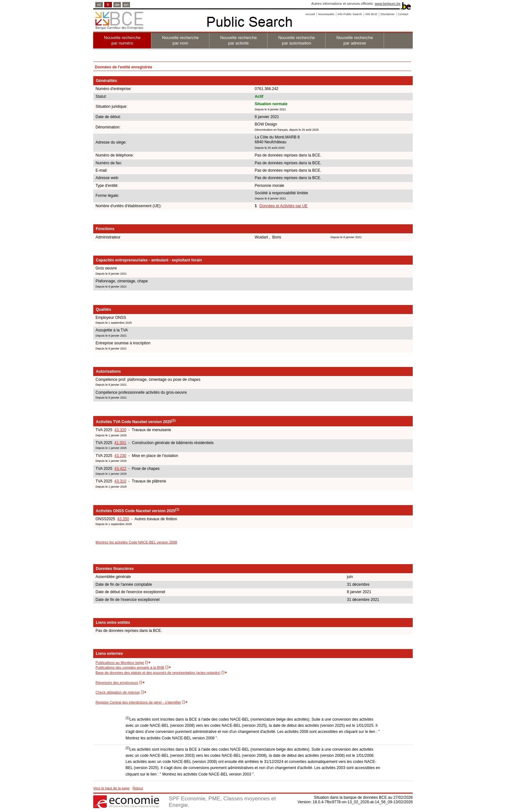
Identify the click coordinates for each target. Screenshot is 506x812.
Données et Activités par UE (283, 206)
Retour (138, 788)
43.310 (120, 481)
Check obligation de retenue (118, 692)
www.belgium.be (388, 4)
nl (99, 5)
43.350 (123, 519)
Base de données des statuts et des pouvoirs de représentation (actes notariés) (158, 673)
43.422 (120, 469)
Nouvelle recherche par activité (238, 40)
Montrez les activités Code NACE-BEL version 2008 (136, 542)
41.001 (120, 443)
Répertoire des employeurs (117, 683)
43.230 (120, 456)
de (117, 5)
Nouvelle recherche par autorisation (297, 40)
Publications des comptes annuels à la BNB (130, 667)
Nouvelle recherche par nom (180, 40)
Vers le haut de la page (111, 788)
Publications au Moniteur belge (120, 663)
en (126, 5)
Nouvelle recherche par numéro (122, 40)
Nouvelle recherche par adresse (355, 40)
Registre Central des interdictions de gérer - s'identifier (138, 702)
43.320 (120, 430)
